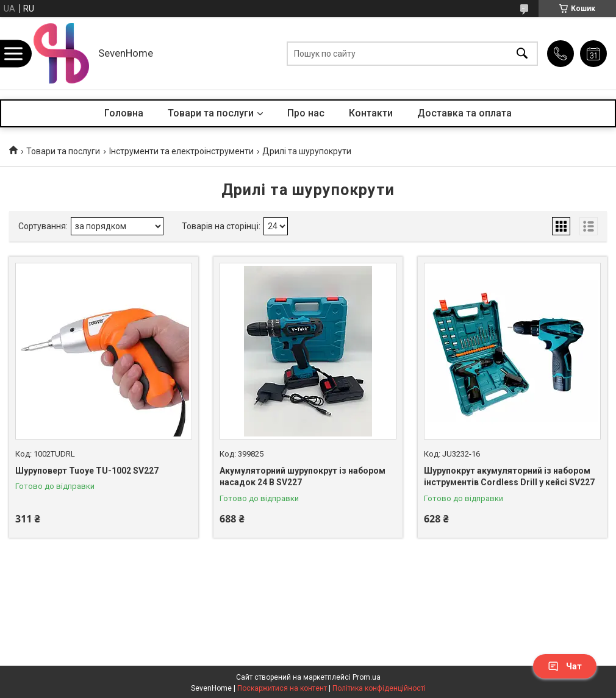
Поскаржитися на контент (282, 688)
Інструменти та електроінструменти (181, 151)
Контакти (371, 113)
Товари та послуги (211, 113)
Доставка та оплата (464, 113)
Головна (124, 113)
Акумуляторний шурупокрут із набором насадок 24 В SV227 (303, 477)
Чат (565, 666)
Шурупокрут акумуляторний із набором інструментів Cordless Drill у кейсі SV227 (509, 477)
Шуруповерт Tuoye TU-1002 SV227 (87, 471)
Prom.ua (367, 677)
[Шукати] (522, 53)
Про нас (306, 113)
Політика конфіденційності (379, 688)
